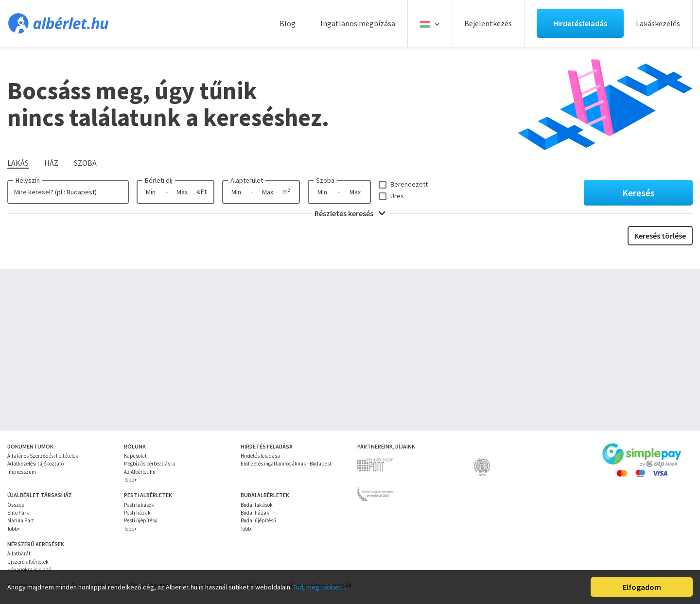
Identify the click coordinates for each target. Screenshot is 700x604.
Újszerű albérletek (28, 562)
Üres (397, 196)
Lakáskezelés (658, 23)
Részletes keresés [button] (350, 213)
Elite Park (18, 513)
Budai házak (255, 513)
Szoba (325, 180)
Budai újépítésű (258, 520)
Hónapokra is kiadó (29, 569)
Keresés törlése (660, 236)
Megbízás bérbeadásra (149, 464)
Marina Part (21, 520)
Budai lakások (257, 505)
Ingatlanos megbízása (358, 23)
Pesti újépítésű (141, 520)
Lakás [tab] (18, 163)
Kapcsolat (135, 456)
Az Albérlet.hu (140, 472)
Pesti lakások (139, 505)
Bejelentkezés (488, 23)
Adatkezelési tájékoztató (35, 464)
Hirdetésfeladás (580, 23)
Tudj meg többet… (320, 587)
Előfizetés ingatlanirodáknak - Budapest (286, 464)
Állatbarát (19, 553)
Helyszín (28, 180)
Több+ (130, 480)
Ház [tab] (51, 163)
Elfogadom (642, 587)
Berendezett (409, 184)
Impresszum (22, 472)
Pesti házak (137, 513)
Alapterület (247, 180)
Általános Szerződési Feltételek (43, 456)
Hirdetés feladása (260, 456)
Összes (16, 505)
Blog (288, 23)
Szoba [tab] (85, 163)
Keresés (639, 193)
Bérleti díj (159, 180)
